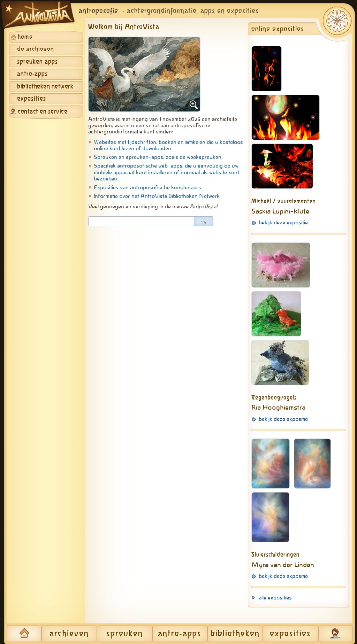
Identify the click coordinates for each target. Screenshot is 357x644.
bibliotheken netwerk (45, 87)
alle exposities (275, 598)
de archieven (36, 49)
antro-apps (32, 74)
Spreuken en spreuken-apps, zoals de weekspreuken (158, 157)
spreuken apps (37, 62)
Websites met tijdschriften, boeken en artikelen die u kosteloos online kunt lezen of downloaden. (168, 145)
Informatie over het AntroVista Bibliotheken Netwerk (157, 196)
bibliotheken (235, 634)
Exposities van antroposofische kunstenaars (147, 187)
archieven (69, 634)
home (25, 37)
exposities (32, 99)
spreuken (125, 634)
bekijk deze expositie (283, 223)
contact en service (43, 112)
